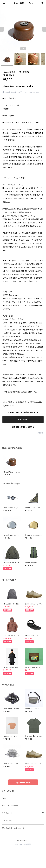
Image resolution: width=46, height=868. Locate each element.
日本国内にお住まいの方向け (23, 427)
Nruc (4, 798)
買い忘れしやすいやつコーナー (14, 828)
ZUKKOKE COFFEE (10, 806)
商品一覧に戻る (23, 783)
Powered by (23, 844)
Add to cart (23, 420)
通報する (41, 433)
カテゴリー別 (7, 821)
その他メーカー (8, 813)
